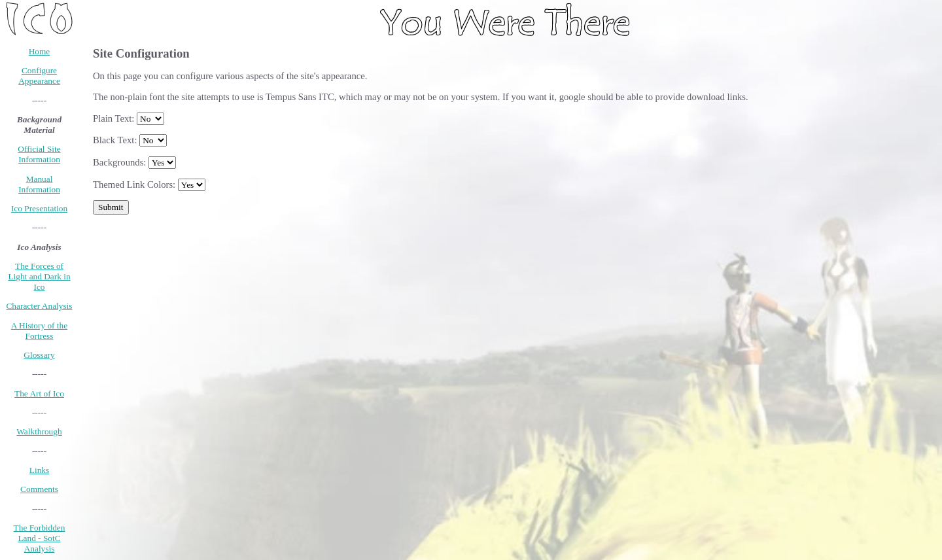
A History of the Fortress (39, 331)
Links (39, 470)
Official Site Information (39, 154)
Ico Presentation (39, 208)
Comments (39, 489)
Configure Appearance (39, 76)
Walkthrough (39, 431)
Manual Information (39, 184)
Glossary (39, 355)
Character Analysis (39, 306)
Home (40, 51)
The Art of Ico (39, 394)
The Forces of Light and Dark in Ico (39, 276)
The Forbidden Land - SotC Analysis (40, 538)
